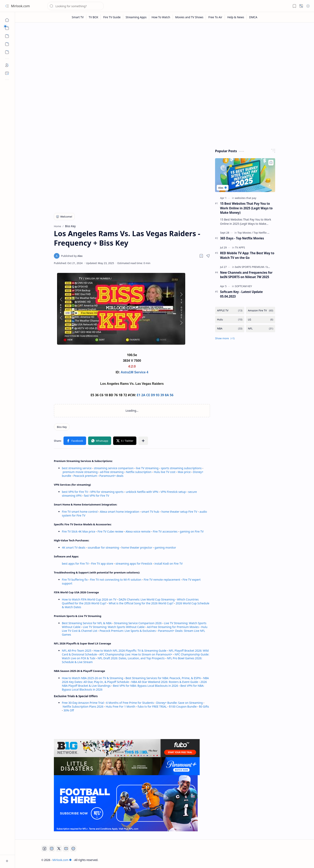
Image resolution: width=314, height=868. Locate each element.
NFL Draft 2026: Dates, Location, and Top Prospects (131, 658)
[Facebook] (44, 849)
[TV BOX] (94, 17)
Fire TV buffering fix (75, 580)
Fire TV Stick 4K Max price (78, 531)
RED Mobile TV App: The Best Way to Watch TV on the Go (247, 255)
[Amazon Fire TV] (261, 310)
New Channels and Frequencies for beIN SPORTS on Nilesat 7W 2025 (246, 275)
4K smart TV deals (74, 547)
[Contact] (7, 73)
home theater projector (137, 547)
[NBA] (230, 329)
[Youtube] (66, 849)
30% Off (69, 710)
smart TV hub (150, 512)
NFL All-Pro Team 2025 (77, 651)
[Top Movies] (245, 233)
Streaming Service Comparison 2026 (138, 623)
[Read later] (201, 256)
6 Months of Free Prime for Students (130, 703)
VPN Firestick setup (173, 492)
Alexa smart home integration (120, 512)
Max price (184, 472)
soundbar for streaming (103, 547)
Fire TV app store (102, 564)
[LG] (261, 320)
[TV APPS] (240, 247)
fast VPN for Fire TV (97, 496)
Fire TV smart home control (80, 512)
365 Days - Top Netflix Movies (242, 238)
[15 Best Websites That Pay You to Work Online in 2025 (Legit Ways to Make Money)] (245, 175)
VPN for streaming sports (107, 492)
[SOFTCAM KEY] (243, 286)
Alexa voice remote (138, 531)
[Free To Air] (215, 17)
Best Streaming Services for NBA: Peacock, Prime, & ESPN (163, 678)
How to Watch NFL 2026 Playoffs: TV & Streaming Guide (130, 651)
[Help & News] (236, 17)
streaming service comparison (114, 468)
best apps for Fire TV (76, 564)
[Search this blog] (75, 6)
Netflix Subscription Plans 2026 (83, 706)
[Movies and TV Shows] (189, 17)
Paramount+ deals (111, 476)
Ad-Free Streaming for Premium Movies (173, 627)
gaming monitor (165, 547)
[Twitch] (73, 849)
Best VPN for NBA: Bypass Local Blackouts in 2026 (145, 686)
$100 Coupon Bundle (183, 706)
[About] (7, 65)
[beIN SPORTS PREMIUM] (250, 267)
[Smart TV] (78, 17)
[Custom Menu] (7, 44)
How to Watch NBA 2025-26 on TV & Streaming (93, 678)
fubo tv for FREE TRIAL (152, 706)
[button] (7, 6)
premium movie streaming (80, 472)
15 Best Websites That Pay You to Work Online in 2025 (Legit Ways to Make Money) (246, 208)
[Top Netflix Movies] (265, 233)
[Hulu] (230, 320)
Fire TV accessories (165, 531)
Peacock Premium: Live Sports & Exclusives (128, 631)
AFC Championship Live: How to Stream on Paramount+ (136, 654)
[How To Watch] (161, 17)
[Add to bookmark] (271, 163)
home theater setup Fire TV (179, 512)
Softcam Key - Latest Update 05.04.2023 (241, 294)
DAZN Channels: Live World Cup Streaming (147, 599)
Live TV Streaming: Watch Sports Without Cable (114, 627)
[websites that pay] (246, 198)
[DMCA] (253, 17)
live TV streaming (147, 468)
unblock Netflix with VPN (142, 492)
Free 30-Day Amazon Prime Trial (83, 703)
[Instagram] (52, 849)
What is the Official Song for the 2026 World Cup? (141, 603)
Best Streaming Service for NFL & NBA (87, 623)
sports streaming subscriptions (181, 468)
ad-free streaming (112, 472)
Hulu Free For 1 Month (120, 706)
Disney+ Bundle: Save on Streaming (179, 703)
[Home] (7, 20)
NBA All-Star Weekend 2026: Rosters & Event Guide (165, 682)
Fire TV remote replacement (162, 580)
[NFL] (261, 329)
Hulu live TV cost (165, 472)
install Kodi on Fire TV (168, 564)
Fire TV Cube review (111, 531)
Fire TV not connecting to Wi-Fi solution (116, 580)
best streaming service (77, 468)
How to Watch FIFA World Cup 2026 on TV (89, 599)
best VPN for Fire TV (75, 492)
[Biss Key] (62, 427)
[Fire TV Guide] (112, 17)
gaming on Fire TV (192, 531)
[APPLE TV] (230, 310)
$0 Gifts (204, 706)
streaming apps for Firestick (134, 564)
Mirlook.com (20, 6)
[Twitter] (59, 849)
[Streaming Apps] (136, 17)
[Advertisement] (162, 57)
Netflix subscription (139, 472)
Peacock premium (85, 476)
